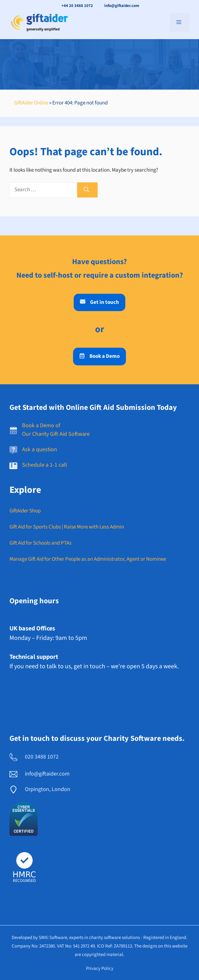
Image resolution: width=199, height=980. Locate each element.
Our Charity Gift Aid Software (56, 434)
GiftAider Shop (25, 511)
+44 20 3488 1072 (77, 6)
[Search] (87, 190)
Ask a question (40, 449)
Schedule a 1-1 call (45, 465)
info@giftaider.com (122, 6)
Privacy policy (100, 968)
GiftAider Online (31, 103)
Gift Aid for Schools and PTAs (40, 543)
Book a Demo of (41, 425)
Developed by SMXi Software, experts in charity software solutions (76, 938)
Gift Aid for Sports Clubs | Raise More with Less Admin (67, 527)
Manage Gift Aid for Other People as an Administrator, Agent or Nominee (88, 559)
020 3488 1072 (42, 757)
